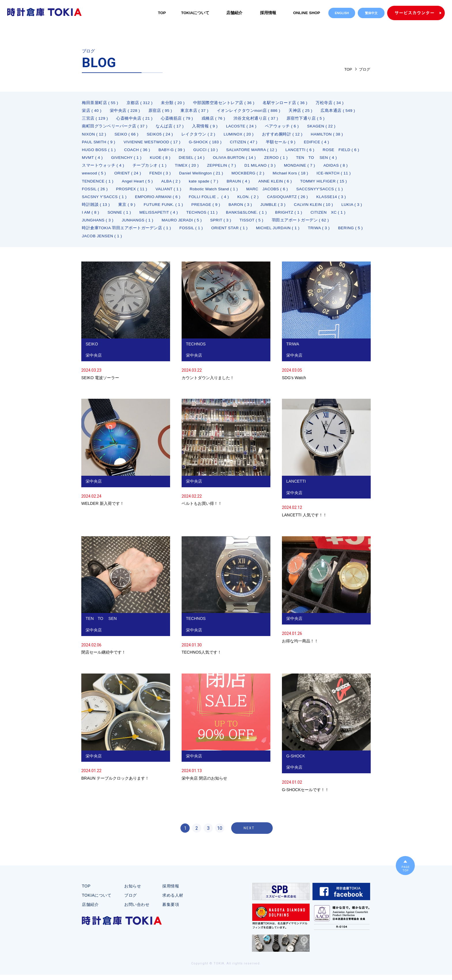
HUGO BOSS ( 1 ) (99, 151)
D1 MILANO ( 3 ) (313, 168)
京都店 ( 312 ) (140, 103)
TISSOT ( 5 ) (174, 232)
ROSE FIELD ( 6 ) (101, 159)
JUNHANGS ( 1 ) (311, 224)
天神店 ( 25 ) (303, 111)
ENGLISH (342, 13)
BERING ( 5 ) (257, 240)
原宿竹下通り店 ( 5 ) (307, 119)
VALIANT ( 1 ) (270, 192)
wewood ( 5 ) (168, 176)
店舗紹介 (233, 13)
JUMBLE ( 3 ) (127, 216)
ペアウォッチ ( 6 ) (284, 127)
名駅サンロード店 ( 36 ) (287, 103)
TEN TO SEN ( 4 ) (103, 168)
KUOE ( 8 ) (208, 159)
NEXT (249, 833)
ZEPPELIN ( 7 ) (273, 168)
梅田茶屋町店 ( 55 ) (100, 103)
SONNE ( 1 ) (265, 216)
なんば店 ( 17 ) (170, 127)
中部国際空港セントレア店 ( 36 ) (225, 103)
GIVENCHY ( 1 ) (173, 159)
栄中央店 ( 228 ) (125, 111)
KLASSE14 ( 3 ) (178, 208)
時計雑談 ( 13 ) (216, 208)
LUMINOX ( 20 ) (241, 135)
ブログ (131, 900)
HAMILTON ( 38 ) (331, 135)
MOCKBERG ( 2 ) (326, 176)
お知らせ (133, 891)
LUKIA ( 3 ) (208, 216)
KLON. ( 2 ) (93, 208)
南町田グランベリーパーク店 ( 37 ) (115, 127)
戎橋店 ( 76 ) (214, 119)
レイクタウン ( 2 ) (201, 135)
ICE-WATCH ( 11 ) (144, 184)
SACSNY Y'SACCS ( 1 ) (212, 200)
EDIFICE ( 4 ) (322, 143)
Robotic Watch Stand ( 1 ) (317, 192)
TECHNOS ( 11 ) (98, 224)
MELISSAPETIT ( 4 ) (306, 216)
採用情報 (267, 13)
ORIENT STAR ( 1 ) (133, 240)
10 (220, 833)
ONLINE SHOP (306, 13)
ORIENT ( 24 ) (203, 176)
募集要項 (171, 910)
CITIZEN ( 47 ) (248, 143)
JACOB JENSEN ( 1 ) (299, 240)
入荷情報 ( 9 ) (206, 127)
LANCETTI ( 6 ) (305, 151)
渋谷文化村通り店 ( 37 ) (257, 119)
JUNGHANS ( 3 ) (270, 224)
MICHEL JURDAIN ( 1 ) (183, 240)
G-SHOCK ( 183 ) (208, 143)
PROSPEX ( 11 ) (232, 192)
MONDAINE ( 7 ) (98, 176)
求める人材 (173, 900)
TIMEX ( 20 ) (238, 168)
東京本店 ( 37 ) (196, 111)
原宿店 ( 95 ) (161, 111)
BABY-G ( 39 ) (174, 151)
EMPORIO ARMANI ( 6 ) (267, 200)
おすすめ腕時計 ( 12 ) (286, 135)
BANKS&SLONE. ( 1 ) (144, 224)
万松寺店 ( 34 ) (332, 103)
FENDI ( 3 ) (236, 176)
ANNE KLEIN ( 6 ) (99, 192)
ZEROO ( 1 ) (326, 159)
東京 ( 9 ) (247, 208)
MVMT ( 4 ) (139, 159)
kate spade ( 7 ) (295, 184)
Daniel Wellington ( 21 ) (278, 176)
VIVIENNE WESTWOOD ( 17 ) (154, 143)
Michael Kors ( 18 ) (100, 184)
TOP (160, 13)
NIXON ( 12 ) (94, 135)
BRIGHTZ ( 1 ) (187, 224)
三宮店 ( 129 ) (95, 119)
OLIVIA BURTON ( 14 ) (284, 159)
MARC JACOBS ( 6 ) (103, 200)
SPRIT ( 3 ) (142, 232)
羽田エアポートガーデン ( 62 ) (223, 232)
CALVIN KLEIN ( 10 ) (169, 216)
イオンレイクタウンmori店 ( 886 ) (250, 111)
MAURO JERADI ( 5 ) (103, 232)
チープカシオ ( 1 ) (200, 168)
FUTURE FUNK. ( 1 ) (284, 208)
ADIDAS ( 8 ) (135, 176)
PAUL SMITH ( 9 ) (99, 143)
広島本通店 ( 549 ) (341, 111)
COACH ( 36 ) (139, 151)
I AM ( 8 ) (236, 216)
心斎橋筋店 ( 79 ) (178, 119)
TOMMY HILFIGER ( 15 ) (149, 192)
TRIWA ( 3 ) (225, 240)
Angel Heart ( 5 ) (227, 184)
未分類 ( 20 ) (174, 103)
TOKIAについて (194, 13)
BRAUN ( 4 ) (330, 184)
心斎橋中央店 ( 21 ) (135, 119)
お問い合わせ (137, 910)
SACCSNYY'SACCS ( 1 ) (157, 200)
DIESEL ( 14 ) (240, 159)
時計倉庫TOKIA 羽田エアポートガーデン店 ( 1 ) (305, 232)
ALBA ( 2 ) (262, 184)
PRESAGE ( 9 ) (328, 208)
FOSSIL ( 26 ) (195, 192)
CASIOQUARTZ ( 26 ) (133, 208)
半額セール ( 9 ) (285, 143)
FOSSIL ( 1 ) (94, 240)
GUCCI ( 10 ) (209, 151)
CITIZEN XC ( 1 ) (227, 224)
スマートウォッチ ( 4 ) (153, 168)
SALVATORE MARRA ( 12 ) (256, 151)
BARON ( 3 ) (94, 216)
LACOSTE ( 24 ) (243, 127)
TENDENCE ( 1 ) (187, 184)
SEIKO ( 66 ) (128, 135)
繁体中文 (371, 13)
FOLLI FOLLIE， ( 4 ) (320, 200)
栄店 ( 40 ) (92, 111)
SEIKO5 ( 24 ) (162, 135)
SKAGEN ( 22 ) (324, 127)
